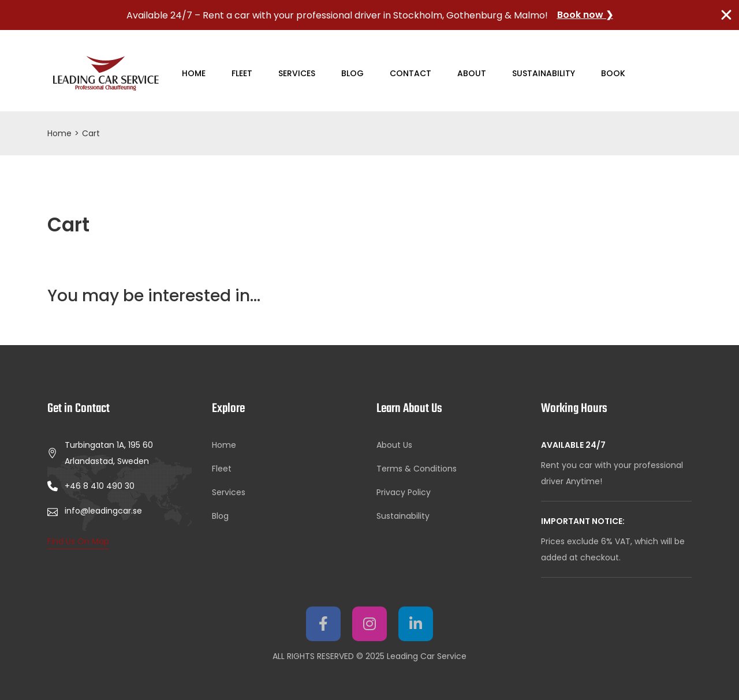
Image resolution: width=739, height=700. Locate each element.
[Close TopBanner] (726, 15)
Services (297, 73)
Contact (410, 73)
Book (613, 73)
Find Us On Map (78, 541)
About (472, 73)
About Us (394, 445)
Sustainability (544, 73)
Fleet (242, 73)
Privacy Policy (404, 492)
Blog (352, 73)
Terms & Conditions (417, 469)
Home (194, 73)
